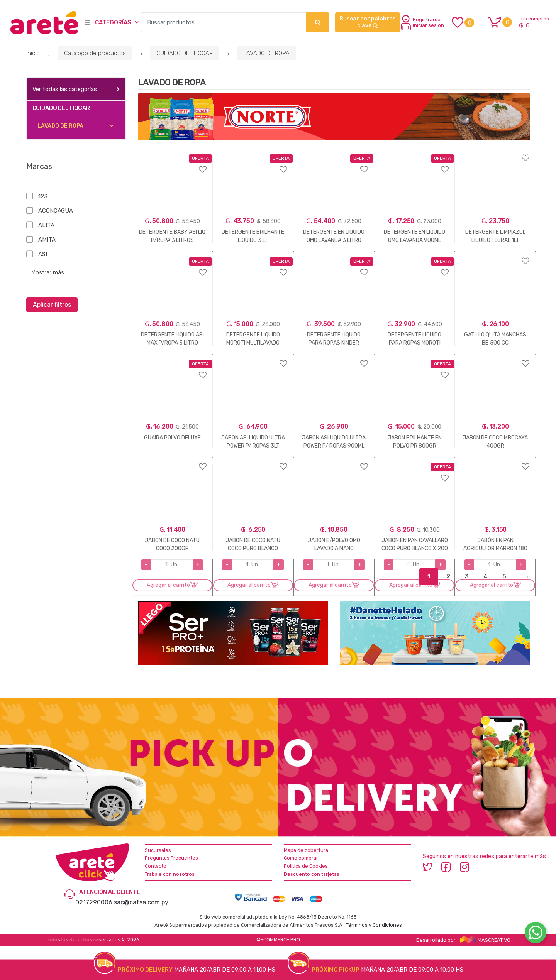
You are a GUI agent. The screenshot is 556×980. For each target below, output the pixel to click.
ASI (43, 254)
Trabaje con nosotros (170, 874)
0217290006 (94, 902)
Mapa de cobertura (306, 850)
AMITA (47, 240)
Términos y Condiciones (374, 925)
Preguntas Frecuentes (171, 858)
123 (43, 196)
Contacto (156, 866)
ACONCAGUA (56, 211)
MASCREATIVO (485, 940)
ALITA (46, 225)
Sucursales (158, 850)
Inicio (33, 53)
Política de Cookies (306, 866)
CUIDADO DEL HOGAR (185, 53)
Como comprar (301, 858)
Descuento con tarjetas (312, 874)
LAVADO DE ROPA (266, 53)
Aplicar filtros (52, 305)
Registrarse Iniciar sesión (422, 22)
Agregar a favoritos (172, 165)
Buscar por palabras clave (368, 22)
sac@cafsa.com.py (141, 902)
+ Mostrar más (45, 272)
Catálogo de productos (95, 53)
